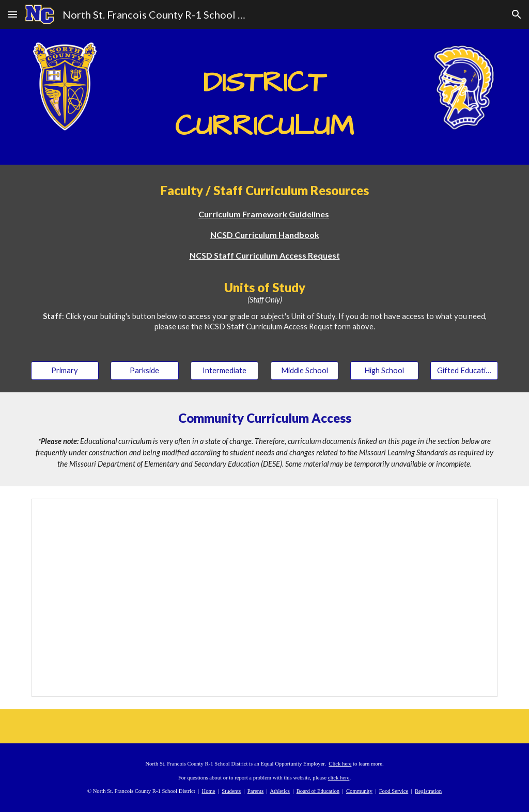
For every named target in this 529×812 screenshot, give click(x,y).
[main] (264, 97)
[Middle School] (305, 370)
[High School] (384, 370)
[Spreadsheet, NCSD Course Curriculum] (265, 598)
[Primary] (65, 370)
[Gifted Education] (464, 370)
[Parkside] (144, 370)
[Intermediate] (224, 370)
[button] (12, 14)
